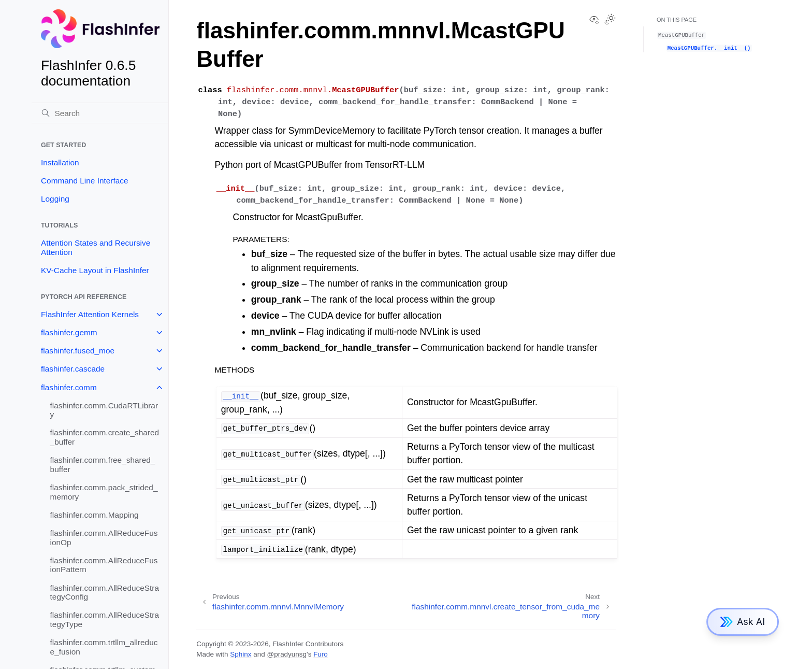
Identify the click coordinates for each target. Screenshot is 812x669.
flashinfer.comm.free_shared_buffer (103, 465)
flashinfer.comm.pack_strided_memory (104, 492)
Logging (55, 199)
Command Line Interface (85, 181)
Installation (60, 162)
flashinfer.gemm (69, 332)
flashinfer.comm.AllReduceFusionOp (104, 538)
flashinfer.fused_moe (78, 351)
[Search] (100, 113)
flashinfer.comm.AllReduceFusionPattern (104, 565)
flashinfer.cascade (73, 369)
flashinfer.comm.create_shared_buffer (105, 437)
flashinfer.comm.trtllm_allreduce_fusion (104, 647)
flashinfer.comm (69, 387)
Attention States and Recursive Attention (96, 247)
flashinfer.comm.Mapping (95, 515)
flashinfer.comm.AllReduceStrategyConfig (105, 593)
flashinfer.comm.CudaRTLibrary (104, 410)
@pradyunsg (287, 654)
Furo (321, 654)
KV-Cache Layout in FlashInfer (95, 270)
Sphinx (241, 654)
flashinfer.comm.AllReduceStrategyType (105, 620)
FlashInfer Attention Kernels (90, 314)
